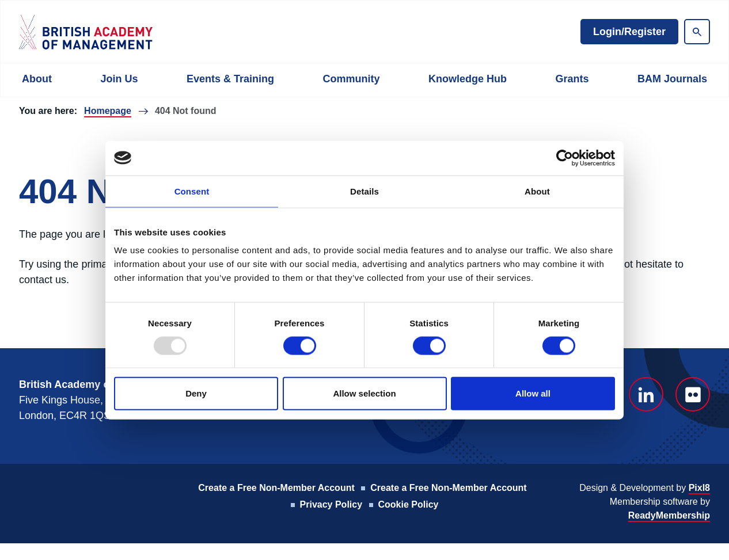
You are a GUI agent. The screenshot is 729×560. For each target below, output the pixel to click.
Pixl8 (699, 488)
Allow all (533, 393)
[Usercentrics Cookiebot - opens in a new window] (565, 158)
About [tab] (537, 191)
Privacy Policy (331, 504)
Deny (196, 393)
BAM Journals (672, 79)
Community (351, 79)
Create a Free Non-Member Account (276, 488)
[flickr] (693, 394)
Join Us (119, 79)
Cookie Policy (409, 504)
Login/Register (629, 32)
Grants (572, 79)
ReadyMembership (669, 515)
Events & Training (230, 79)
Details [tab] (364, 191)
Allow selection (364, 393)
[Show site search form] (697, 32)
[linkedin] (646, 394)
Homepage (108, 111)
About (37, 79)
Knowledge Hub (468, 79)
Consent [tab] (192, 191)
